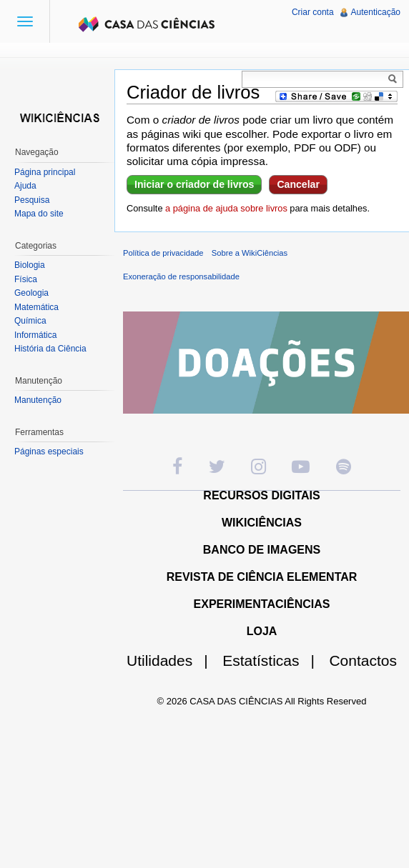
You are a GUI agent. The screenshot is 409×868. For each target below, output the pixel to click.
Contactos (363, 660)
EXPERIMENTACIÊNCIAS (262, 604)
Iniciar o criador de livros (194, 184)
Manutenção (38, 400)
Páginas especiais (49, 452)
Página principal (45, 172)
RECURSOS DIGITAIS (261, 495)
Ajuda (25, 186)
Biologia (30, 265)
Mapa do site (39, 214)
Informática (35, 335)
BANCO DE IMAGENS (262, 550)
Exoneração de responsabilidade (181, 276)
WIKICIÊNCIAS (262, 523)
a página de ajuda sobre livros (226, 208)
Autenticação (376, 12)
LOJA (262, 631)
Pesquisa (32, 200)
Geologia (31, 293)
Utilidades (173, 660)
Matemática (36, 307)
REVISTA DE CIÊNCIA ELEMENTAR (262, 577)
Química (30, 321)
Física (26, 279)
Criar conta (313, 12)
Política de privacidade (163, 253)
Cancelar (298, 184)
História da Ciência (50, 349)
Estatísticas (274, 660)
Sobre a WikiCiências (250, 253)
